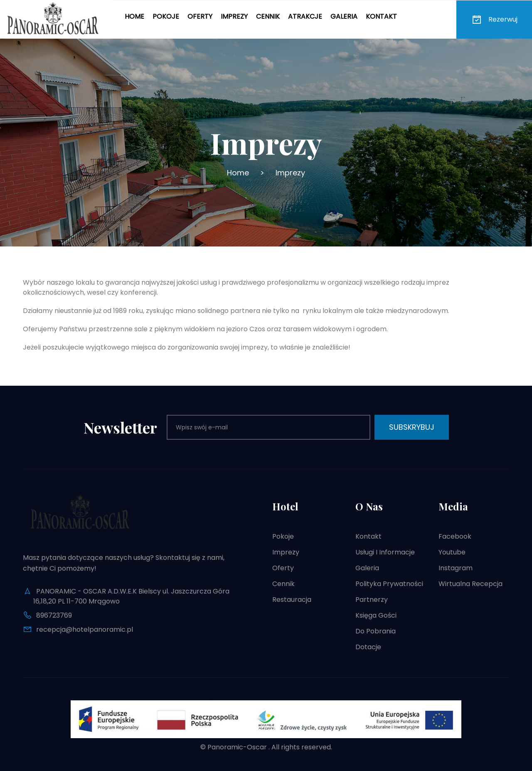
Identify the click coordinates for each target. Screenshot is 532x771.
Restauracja (292, 600)
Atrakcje (305, 16)
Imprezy (234, 16)
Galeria (344, 16)
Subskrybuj (412, 427)
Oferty (200, 16)
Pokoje (166, 16)
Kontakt (381, 16)
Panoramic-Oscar (237, 747)
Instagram (456, 568)
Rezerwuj (494, 20)
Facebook (455, 536)
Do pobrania (376, 631)
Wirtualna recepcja (470, 584)
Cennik (268, 16)
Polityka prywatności (389, 584)
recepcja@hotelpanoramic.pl (85, 629)
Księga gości (376, 615)
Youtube (452, 552)
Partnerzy (372, 600)
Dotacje (368, 647)
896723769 (54, 615)
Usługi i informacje (385, 552)
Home (134, 16)
